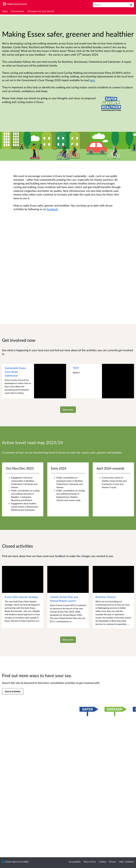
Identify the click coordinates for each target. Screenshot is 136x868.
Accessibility (75, 862)
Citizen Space (11, 862)
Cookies (102, 862)
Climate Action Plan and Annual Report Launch (64, 599)
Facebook (52, 209)
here (92, 80)
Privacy (113, 862)
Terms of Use (90, 862)
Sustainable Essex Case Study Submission (15, 372)
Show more (68, 410)
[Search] (131, 5)
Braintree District (106, 597)
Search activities (13, 691)
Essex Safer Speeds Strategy (21, 597)
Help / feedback (126, 862)
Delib (26, 862)
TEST (76, 368)
